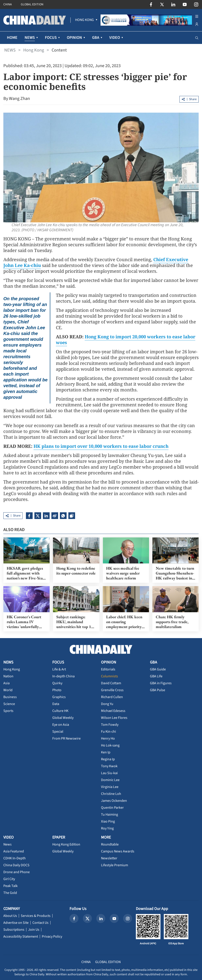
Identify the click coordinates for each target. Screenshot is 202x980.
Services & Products (36, 916)
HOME (12, 38)
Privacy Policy (52, 937)
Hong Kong (34, 50)
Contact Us (40, 923)
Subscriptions (14, 930)
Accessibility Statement (21, 937)
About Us (10, 916)
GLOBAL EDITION (32, 4)
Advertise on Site (16, 923)
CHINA (8, 4)
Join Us (34, 930)
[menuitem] (84, 20)
